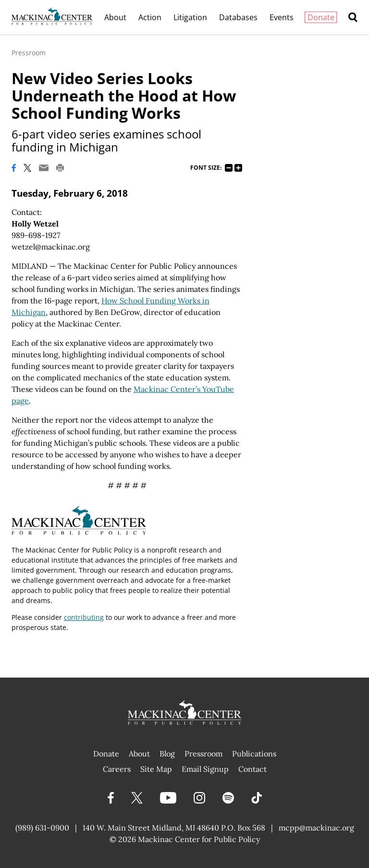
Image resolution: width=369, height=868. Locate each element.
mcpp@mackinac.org (316, 828)
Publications (254, 754)
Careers (117, 769)
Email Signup (205, 769)
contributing (84, 617)
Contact (252, 769)
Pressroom (29, 53)
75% (229, 168)
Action (150, 17)
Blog (167, 754)
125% (238, 168)
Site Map (156, 769)
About (115, 17)
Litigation (190, 17)
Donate (321, 17)
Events (282, 17)
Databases (238, 17)
